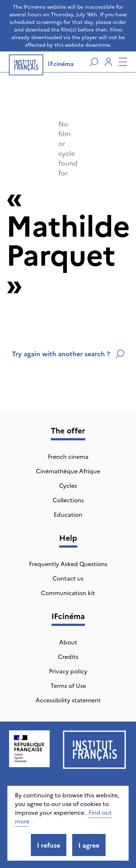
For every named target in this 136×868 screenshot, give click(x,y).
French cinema (68, 456)
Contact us (68, 578)
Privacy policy (68, 671)
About (68, 642)
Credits (68, 656)
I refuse (49, 845)
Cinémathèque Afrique (68, 471)
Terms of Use (68, 685)
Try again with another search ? (68, 354)
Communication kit (68, 593)
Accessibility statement (68, 700)
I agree (89, 845)
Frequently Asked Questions (68, 564)
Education (68, 514)
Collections (68, 500)
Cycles (68, 485)
